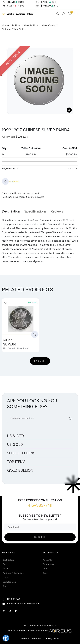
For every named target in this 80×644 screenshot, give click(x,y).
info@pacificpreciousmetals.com (23, 604)
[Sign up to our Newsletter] (40, 537)
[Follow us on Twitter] (10, 611)
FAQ (45, 569)
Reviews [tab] (57, 211)
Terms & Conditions (31, 639)
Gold (5, 564)
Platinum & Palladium (13, 573)
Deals (5, 577)
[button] (6, 638)
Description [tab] (11, 211)
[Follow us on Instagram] (4, 611)
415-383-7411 (40, 505)
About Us (47, 560)
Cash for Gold (10, 582)
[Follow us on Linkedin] (16, 611)
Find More (40, 361)
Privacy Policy (52, 639)
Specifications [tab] (35, 211)
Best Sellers (8, 560)
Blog (45, 573)
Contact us (48, 564)
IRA (4, 586)
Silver (5, 569)
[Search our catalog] (40, 418)
